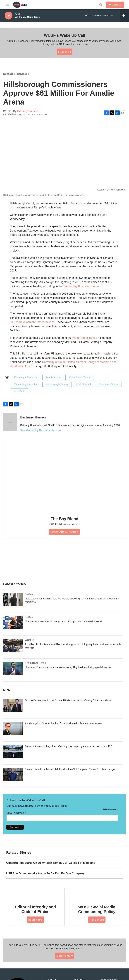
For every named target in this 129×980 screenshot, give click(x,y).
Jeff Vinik (19, 391)
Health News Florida (35, 663)
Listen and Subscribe (64, 532)
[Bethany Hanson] (10, 422)
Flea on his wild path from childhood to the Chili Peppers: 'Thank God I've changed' (71, 769)
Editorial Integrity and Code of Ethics (35, 909)
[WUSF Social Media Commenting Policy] (97, 894)
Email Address (16, 813)
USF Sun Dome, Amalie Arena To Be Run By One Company (45, 873)
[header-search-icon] (101, 5)
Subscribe (65, 52)
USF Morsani (84, 384)
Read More (35, 920)
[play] (9, 16)
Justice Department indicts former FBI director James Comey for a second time (68, 700)
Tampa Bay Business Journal (81, 286)
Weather (29, 640)
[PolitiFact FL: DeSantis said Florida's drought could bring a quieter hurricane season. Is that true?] (13, 645)
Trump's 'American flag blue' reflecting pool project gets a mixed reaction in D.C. (69, 746)
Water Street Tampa (85, 338)
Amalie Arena (53, 377)
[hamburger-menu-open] (8, 5)
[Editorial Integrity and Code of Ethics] (35, 894)
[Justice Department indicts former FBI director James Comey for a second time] (13, 706)
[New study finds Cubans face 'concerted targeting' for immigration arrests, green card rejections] (13, 600)
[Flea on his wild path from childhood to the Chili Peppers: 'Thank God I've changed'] (13, 774)
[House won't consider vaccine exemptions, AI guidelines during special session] (13, 668)
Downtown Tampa (109, 384)
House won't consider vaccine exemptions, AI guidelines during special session (68, 667)
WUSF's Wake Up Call (64, 35)
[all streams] (124, 16)
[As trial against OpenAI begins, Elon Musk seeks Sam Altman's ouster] (13, 728)
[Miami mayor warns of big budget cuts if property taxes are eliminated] (13, 623)
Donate (116, 5)
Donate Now (65, 956)
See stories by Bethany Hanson (41, 430)
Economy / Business (16, 74)
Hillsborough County (57, 384)
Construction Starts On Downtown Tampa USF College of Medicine (51, 863)
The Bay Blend (64, 519)
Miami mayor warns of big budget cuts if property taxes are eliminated (63, 622)
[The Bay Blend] (64, 477)
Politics (29, 594)
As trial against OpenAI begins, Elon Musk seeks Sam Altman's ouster (64, 723)
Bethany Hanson (28, 111)
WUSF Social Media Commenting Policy (97, 909)
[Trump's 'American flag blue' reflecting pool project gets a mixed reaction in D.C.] (13, 751)
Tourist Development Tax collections (32, 322)
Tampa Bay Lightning (26, 384)
